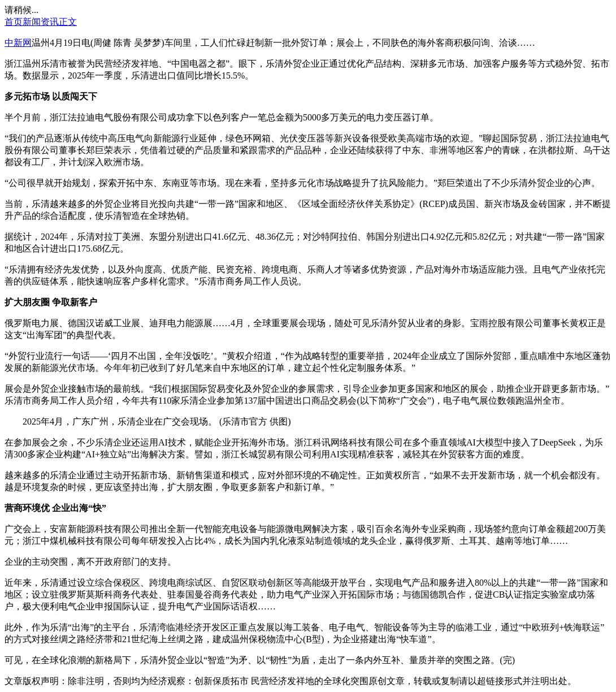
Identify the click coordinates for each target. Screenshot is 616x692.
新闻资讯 (41, 22)
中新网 (18, 43)
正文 (68, 22)
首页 (14, 22)
